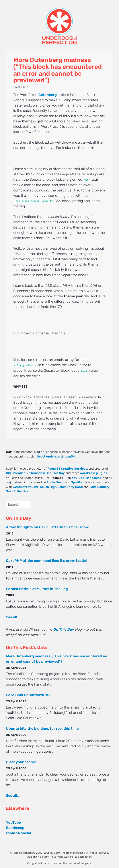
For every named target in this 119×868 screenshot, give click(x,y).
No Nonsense (36, 473)
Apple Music (55, 482)
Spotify (77, 482)
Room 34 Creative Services (67, 469)
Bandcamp (94, 478)
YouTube (78, 478)
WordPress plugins (93, 473)
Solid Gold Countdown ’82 (28, 695)
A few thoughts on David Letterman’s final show (47, 527)
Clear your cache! (21, 762)
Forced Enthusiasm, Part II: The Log (37, 589)
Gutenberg (48, 95)
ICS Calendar (15, 473)
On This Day (56, 473)
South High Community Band (61, 487)
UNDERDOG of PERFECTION (59, 22)
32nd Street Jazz (26, 487)
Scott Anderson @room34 (56, 456)
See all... (13, 617)
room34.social (18, 833)
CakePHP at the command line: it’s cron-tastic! (46, 561)
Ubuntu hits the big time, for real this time (42, 728)
